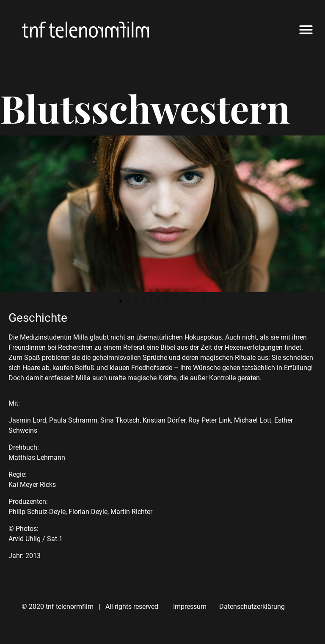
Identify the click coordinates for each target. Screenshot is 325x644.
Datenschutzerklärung (252, 607)
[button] (306, 30)
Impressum (190, 607)
